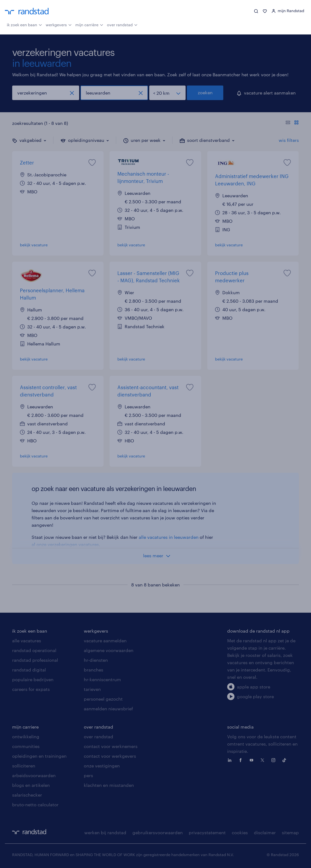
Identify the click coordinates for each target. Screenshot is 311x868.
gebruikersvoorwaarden (158, 833)
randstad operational (34, 650)
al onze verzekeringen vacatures (65, 544)
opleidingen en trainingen (39, 756)
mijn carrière (89, 24)
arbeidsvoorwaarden (34, 775)
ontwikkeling (26, 737)
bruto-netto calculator (35, 805)
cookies (240, 833)
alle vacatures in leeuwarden (169, 537)
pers (88, 775)
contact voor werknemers (111, 746)
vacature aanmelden (105, 641)
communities (26, 746)
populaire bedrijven (33, 679)
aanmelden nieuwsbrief (108, 709)
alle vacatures (27, 641)
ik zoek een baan (24, 24)
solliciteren (24, 766)
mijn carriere (25, 727)
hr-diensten (96, 660)
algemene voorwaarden (109, 650)
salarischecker (27, 795)
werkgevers (59, 24)
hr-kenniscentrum (102, 679)
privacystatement (207, 833)
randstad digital (29, 670)
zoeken (205, 93)
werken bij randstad (105, 833)
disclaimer (265, 833)
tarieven (92, 689)
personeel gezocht (103, 699)
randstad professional (35, 660)
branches (94, 670)
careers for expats (31, 689)
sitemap (290, 833)
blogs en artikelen (31, 785)
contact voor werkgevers (110, 756)
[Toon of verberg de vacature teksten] (292, 123)
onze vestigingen (102, 766)
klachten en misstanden (109, 785)
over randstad (122, 24)
